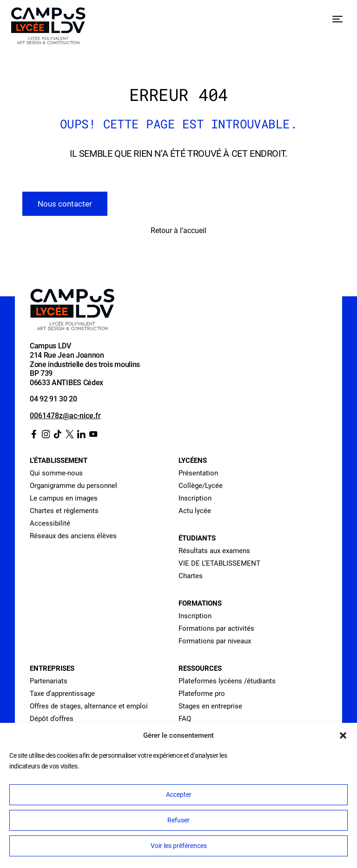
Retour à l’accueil (178, 230)
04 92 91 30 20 (53, 399)
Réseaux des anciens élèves (73, 536)
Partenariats (49, 681)
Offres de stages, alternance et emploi (89, 706)
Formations (200, 603)
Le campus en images (64, 498)
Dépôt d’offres (52, 719)
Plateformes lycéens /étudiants (227, 681)
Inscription (195, 498)
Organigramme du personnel (73, 486)
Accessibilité (50, 523)
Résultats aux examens (214, 551)
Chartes (191, 576)
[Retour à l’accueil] (48, 28)
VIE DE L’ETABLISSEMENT (219, 563)
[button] (343, 735)
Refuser (178, 820)
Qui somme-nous (56, 473)
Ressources (200, 668)
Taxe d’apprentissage (62, 694)
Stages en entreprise (210, 706)
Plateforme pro (202, 694)
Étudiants (197, 538)
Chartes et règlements (64, 511)
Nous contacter (65, 204)
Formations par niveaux (215, 641)
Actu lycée (195, 511)
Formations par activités (216, 628)
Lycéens (193, 461)
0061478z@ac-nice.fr (65, 416)
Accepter (179, 795)
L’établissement (59, 461)
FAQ (185, 719)
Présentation (198, 473)
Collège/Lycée (201, 486)
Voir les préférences (179, 846)
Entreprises (52, 668)
